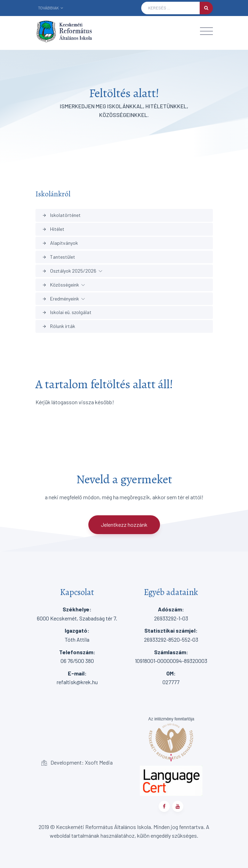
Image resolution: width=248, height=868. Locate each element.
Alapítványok (60, 243)
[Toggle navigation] (206, 31)
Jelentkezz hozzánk (124, 525)
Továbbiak (51, 8)
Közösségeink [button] (61, 285)
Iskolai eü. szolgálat (67, 312)
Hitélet (53, 229)
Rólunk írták (59, 326)
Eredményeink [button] (61, 299)
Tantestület (59, 257)
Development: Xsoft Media (77, 762)
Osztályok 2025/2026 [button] (69, 271)
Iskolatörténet (61, 215)
